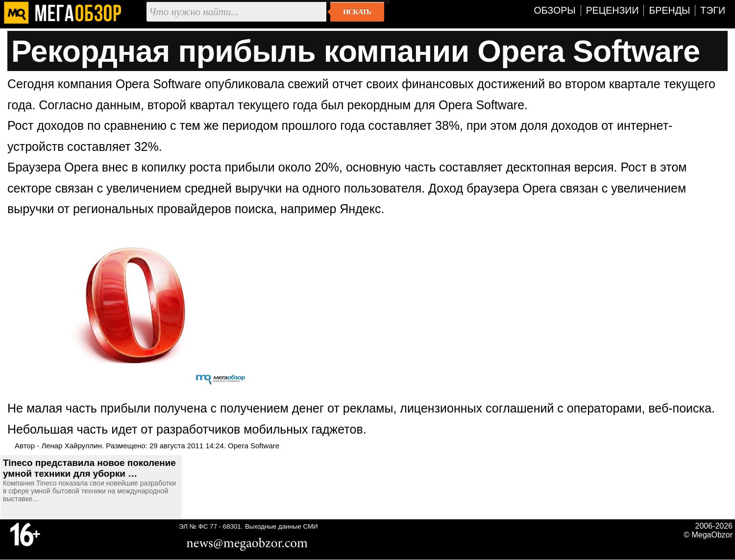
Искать (357, 12)
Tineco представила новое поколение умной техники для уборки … (89, 468)
